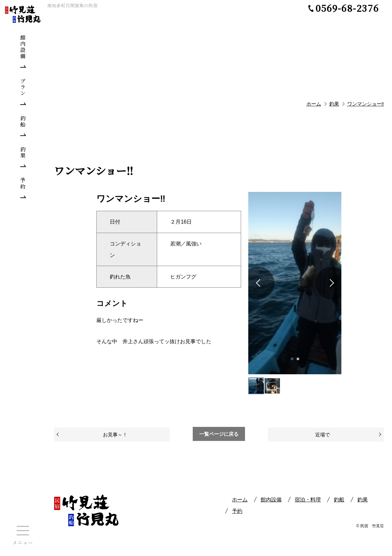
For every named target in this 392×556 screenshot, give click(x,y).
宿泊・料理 (308, 500)
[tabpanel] (295, 283)
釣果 (363, 500)
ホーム (240, 500)
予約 (237, 511)
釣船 (339, 500)
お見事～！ (115, 435)
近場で (323, 435)
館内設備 (271, 500)
